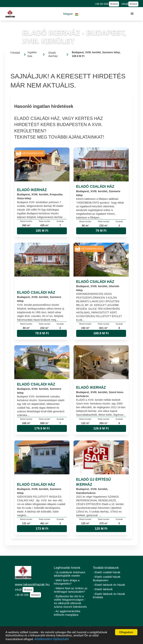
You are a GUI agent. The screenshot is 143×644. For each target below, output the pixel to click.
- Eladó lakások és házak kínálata (109, 596)
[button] (71, 14)
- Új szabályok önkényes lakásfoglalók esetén (69, 574)
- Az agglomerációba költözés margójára (67, 613)
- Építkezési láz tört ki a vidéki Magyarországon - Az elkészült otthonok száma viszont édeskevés (70, 601)
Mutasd (114, 4)
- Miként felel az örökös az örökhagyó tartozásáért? (71, 590)
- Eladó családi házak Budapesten (107, 578)
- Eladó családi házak (107, 572)
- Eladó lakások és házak (109, 585)
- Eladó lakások (103, 589)
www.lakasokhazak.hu (32, 584)
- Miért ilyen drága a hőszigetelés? (67, 582)
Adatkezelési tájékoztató (52, 639)
